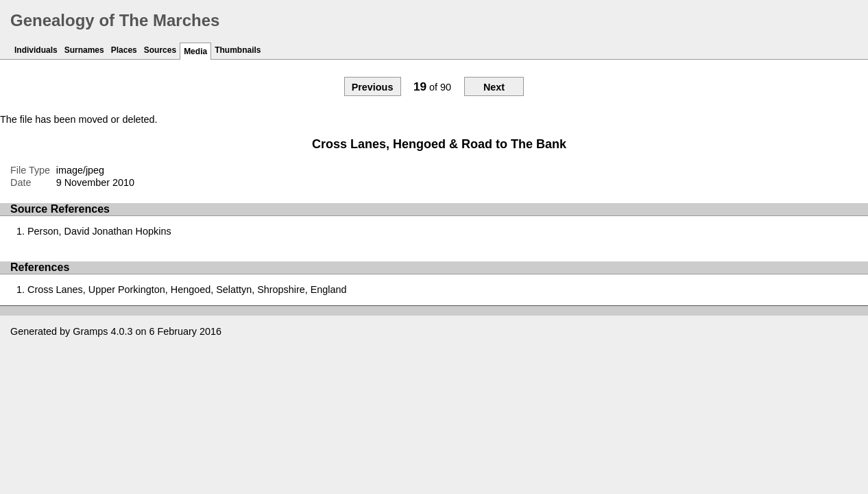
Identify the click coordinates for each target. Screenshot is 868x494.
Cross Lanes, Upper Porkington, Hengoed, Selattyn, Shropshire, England (187, 290)
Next (494, 87)
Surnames (84, 50)
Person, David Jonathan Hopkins (99, 231)
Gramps (90, 331)
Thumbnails (238, 50)
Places (124, 50)
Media (195, 51)
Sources (160, 50)
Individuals (36, 50)
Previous (373, 87)
